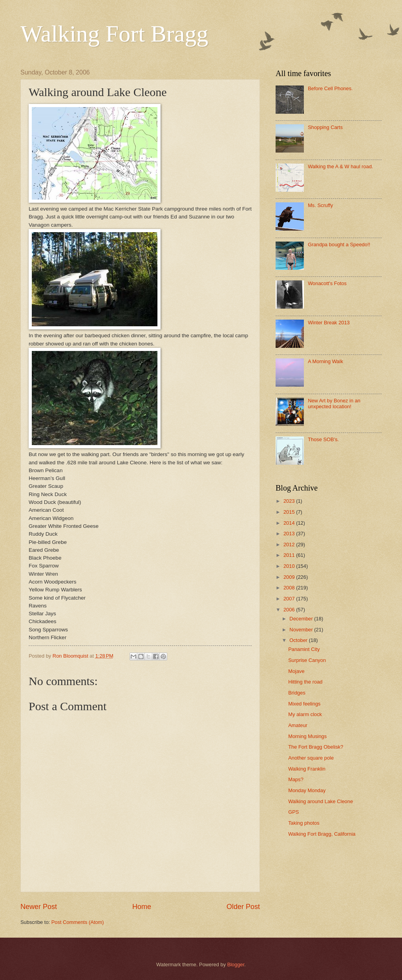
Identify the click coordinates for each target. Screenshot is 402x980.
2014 (290, 523)
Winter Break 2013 (329, 323)
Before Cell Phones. (330, 88)
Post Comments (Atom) (78, 922)
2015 (290, 512)
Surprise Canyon (307, 660)
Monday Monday (307, 790)
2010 (290, 566)
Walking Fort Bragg (114, 34)
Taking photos (304, 823)
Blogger (236, 965)
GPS (293, 812)
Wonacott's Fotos (327, 283)
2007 (290, 599)
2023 (290, 501)
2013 (290, 534)
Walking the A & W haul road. (340, 166)
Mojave (296, 671)
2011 (290, 555)
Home (142, 907)
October (299, 640)
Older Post (243, 907)
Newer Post (39, 907)
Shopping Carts (325, 127)
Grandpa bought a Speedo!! (339, 245)
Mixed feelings (304, 704)
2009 (290, 577)
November (302, 630)
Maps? (296, 779)
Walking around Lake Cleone (321, 801)
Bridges (297, 693)
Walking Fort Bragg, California (322, 834)
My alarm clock (305, 714)
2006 (290, 610)
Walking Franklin (307, 769)
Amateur (298, 725)
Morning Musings (307, 736)
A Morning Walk (325, 361)
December (302, 619)
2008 (290, 588)
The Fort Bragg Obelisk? (316, 747)
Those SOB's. (323, 439)
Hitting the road (305, 682)
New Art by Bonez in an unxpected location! (334, 404)
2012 (290, 545)
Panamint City (304, 649)
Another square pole (311, 758)
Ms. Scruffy (320, 205)
